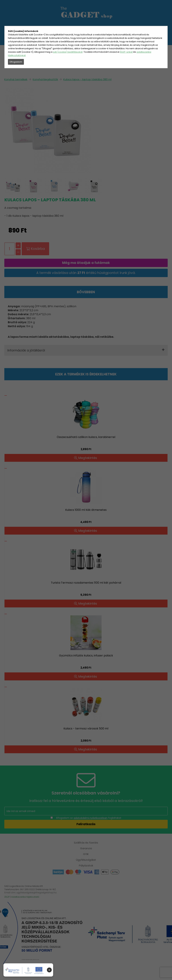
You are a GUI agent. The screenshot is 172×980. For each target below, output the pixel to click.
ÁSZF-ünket (126, 52)
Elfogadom (16, 62)
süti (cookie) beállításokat (68, 52)
